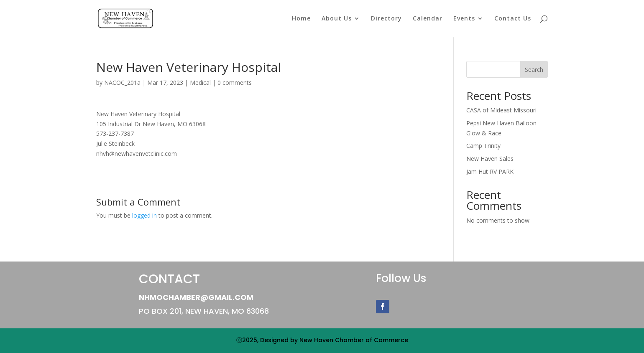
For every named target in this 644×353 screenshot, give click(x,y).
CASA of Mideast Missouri (501, 110)
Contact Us (513, 19)
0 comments (235, 83)
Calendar (428, 19)
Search (534, 70)
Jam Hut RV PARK (490, 171)
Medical (200, 83)
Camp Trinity (483, 146)
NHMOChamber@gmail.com (196, 297)
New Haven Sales (490, 159)
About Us (337, 19)
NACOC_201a (122, 83)
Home (301, 19)
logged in (144, 215)
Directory (386, 19)
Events (464, 19)
